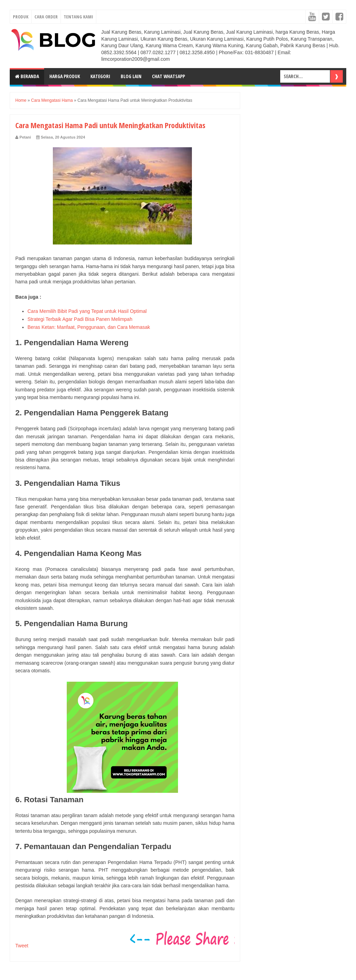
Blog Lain (131, 76)
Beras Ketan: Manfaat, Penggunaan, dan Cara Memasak (89, 327)
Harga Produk (65, 76)
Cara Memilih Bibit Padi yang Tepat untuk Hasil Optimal (87, 311)
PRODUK (21, 17)
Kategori (100, 76)
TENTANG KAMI (78, 17)
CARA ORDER (46, 17)
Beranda (27, 76)
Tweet (22, 946)
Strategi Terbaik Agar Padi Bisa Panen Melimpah (80, 319)
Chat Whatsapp (168, 76)
